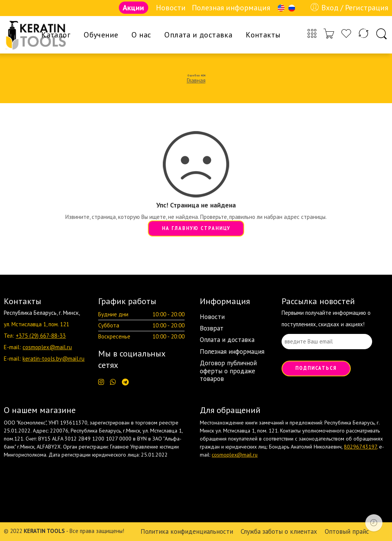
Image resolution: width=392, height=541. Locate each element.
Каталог (56, 35)
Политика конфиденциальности (187, 531)
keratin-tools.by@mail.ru (53, 359)
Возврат (212, 328)
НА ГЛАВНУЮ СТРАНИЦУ (196, 228)
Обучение (101, 35)
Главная (196, 80)
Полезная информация (231, 8)
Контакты (263, 35)
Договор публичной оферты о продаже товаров (228, 371)
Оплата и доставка (198, 35)
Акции (133, 8)
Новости (171, 8)
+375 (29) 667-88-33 (41, 336)
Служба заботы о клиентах (279, 531)
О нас (141, 35)
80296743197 (360, 447)
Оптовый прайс (347, 531)
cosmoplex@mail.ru (47, 347)
